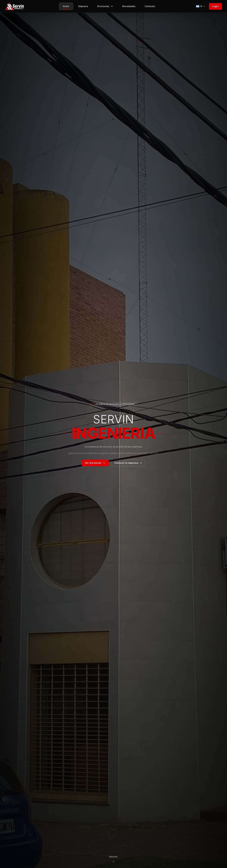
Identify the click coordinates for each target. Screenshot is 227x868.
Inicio (66, 7)
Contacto (150, 7)
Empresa (83, 7)
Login (215, 6)
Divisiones (105, 7)
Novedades (129, 7)
